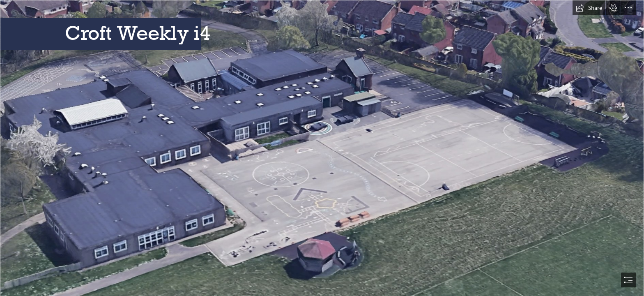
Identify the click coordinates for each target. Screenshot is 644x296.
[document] (322, 148)
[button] (589, 8)
